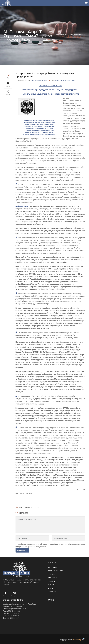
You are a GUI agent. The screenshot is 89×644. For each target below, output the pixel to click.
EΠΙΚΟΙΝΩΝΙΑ (52, 592)
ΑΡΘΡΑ (50, 588)
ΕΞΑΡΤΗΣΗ (51, 574)
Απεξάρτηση (79, 35)
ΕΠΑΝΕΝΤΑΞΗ (52, 581)
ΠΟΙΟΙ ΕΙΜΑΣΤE (53, 567)
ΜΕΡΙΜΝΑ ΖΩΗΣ (61, 35)
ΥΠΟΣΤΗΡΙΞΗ (52, 578)
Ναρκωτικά (66, 81)
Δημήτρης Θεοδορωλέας (39, 81)
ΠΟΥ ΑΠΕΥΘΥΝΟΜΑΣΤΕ (56, 571)
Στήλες (71, 35)
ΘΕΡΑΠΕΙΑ (51, 585)
